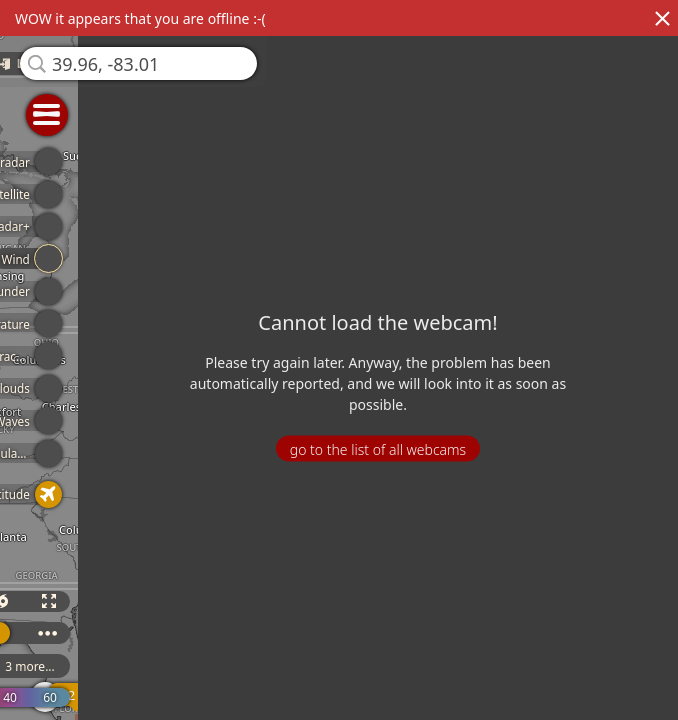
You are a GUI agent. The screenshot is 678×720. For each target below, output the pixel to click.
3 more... (40, 666)
